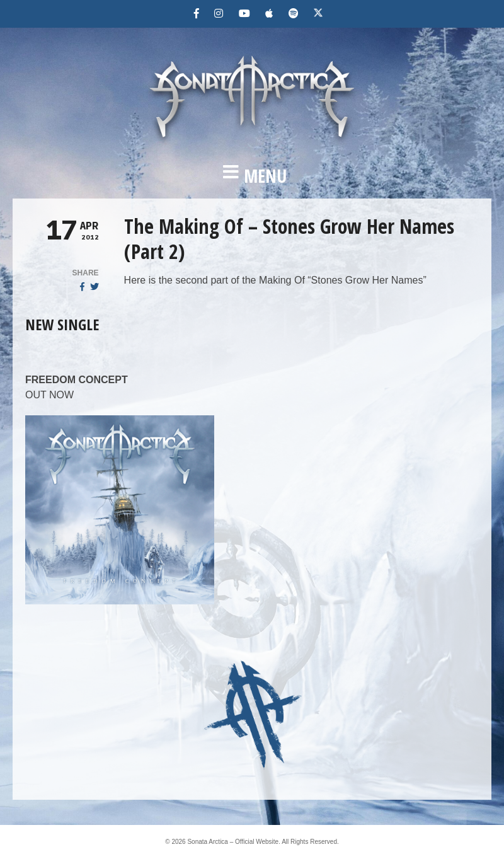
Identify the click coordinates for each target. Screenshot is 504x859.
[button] (252, 176)
